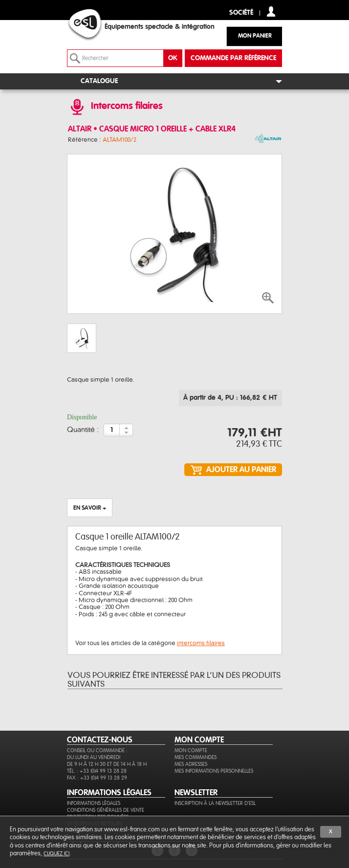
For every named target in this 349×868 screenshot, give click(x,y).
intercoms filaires (201, 643)
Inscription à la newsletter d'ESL (215, 803)
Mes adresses (191, 764)
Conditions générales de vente (106, 810)
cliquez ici (56, 854)
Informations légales (94, 803)
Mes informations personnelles (214, 771)
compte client (271, 11)
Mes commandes (196, 757)
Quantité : (83, 430)
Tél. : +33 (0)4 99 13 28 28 (97, 771)
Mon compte (191, 750)
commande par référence (233, 58)
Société (241, 13)
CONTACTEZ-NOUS (100, 740)
